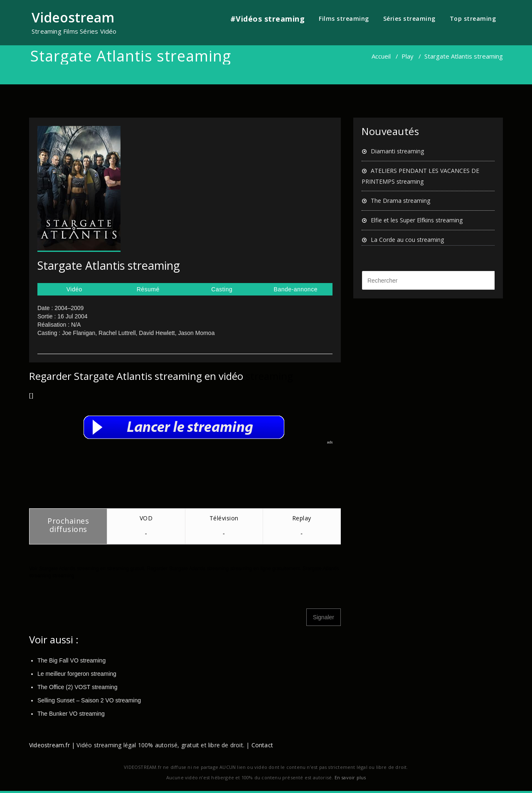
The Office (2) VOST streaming (77, 687)
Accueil (381, 56)
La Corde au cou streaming (407, 240)
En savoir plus (350, 777)
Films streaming (344, 18)
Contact (262, 745)
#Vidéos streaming (268, 19)
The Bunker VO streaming (71, 714)
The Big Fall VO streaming (71, 660)
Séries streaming (409, 18)
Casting (222, 289)
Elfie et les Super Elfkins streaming (417, 220)
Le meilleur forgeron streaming (77, 674)
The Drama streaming (400, 201)
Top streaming (473, 18)
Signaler (324, 617)
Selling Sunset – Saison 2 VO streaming (89, 700)
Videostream (73, 17)
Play (408, 56)
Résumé (148, 289)
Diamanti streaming (397, 151)
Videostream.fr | (52, 745)
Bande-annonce (296, 289)
